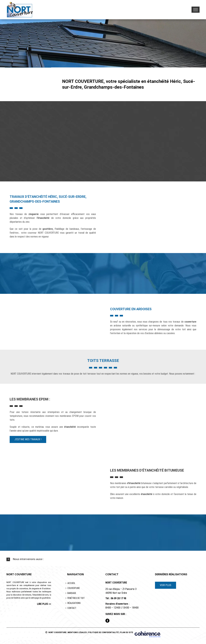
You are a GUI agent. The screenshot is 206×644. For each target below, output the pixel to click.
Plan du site (127, 632)
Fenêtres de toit (76, 598)
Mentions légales (77, 632)
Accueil (71, 583)
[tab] (103, 559)
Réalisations (74, 603)
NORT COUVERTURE (57, 632)
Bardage (72, 593)
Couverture (74, 588)
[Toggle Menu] (196, 10)
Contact (72, 608)
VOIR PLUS (166, 585)
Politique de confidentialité (103, 632)
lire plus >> (44, 604)
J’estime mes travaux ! (28, 439)
